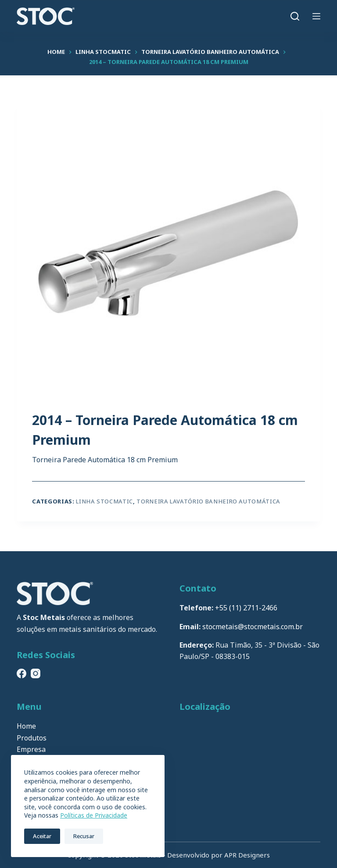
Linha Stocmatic (104, 501)
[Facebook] (22, 673)
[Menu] (316, 16)
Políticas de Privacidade (94, 815)
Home (26, 726)
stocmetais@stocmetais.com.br (253, 627)
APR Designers (247, 855)
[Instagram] (36, 673)
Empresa (31, 749)
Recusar (84, 836)
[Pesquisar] (295, 16)
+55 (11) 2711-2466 (246, 608)
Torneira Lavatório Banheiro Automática (208, 501)
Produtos (32, 738)
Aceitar (42, 836)
